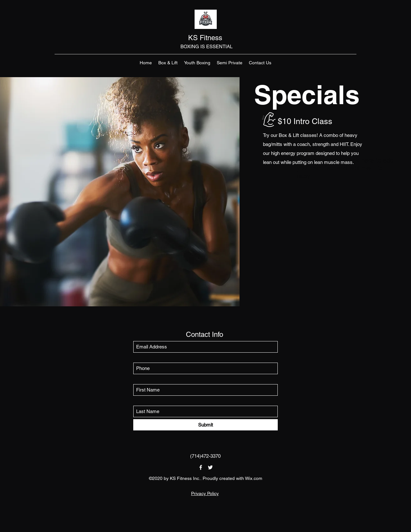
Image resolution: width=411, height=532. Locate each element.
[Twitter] (210, 467)
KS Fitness (206, 38)
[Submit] (205, 425)
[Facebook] (201, 467)
